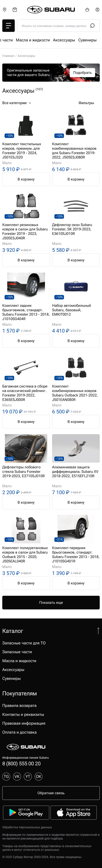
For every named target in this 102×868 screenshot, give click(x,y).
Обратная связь (51, 793)
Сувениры (11, 678)
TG (6, 776)
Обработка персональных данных (27, 827)
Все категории (17, 103)
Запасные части (64, 40)
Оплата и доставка (19, 732)
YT (28, 776)
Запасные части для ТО (24, 40)
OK (39, 776)
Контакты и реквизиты (23, 714)
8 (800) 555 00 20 (21, 764)
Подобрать (82, 73)
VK (17, 776)
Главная (8, 56)
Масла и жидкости (19, 661)
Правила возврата (19, 706)
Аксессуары (13, 670)
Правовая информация (24, 723)
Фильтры (89, 103)
